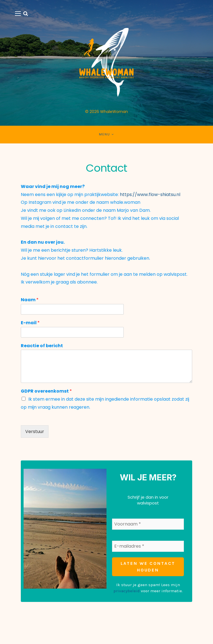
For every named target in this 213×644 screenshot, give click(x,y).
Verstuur (35, 432)
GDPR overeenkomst (46, 391)
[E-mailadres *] (148, 546)
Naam (30, 300)
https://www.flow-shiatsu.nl (149, 195)
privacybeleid (127, 591)
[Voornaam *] (148, 524)
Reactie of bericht (42, 346)
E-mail (30, 323)
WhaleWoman (114, 112)
